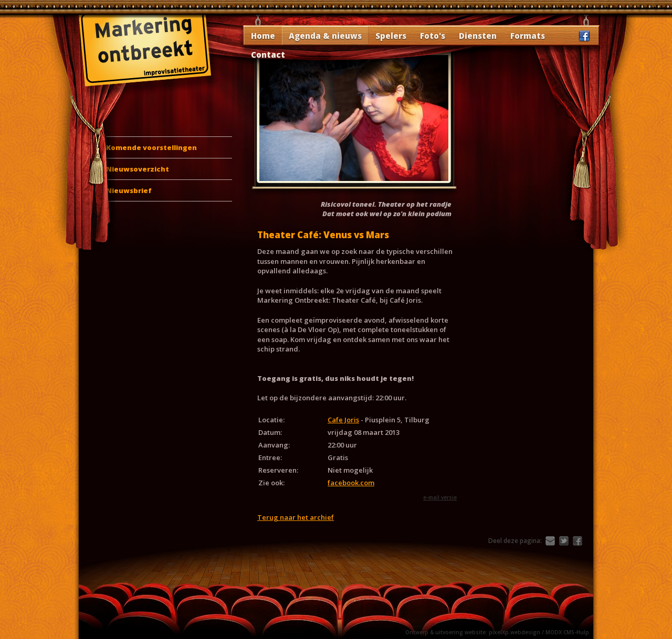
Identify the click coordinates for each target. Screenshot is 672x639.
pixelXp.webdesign (514, 632)
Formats (528, 36)
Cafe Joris (343, 420)
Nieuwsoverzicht (138, 169)
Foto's (433, 36)
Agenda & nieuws (325, 36)
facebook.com (351, 483)
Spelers (391, 36)
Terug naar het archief (296, 517)
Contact (268, 55)
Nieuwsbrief (129, 190)
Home (263, 36)
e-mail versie (440, 497)
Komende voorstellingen (151, 147)
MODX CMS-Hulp (567, 632)
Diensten (478, 36)
